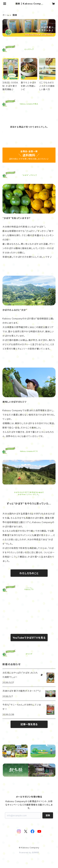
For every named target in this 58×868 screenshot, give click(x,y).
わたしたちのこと (29, 573)
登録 (48, 815)
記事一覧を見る (29, 724)
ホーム (6, 15)
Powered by (29, 853)
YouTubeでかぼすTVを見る (29, 638)
